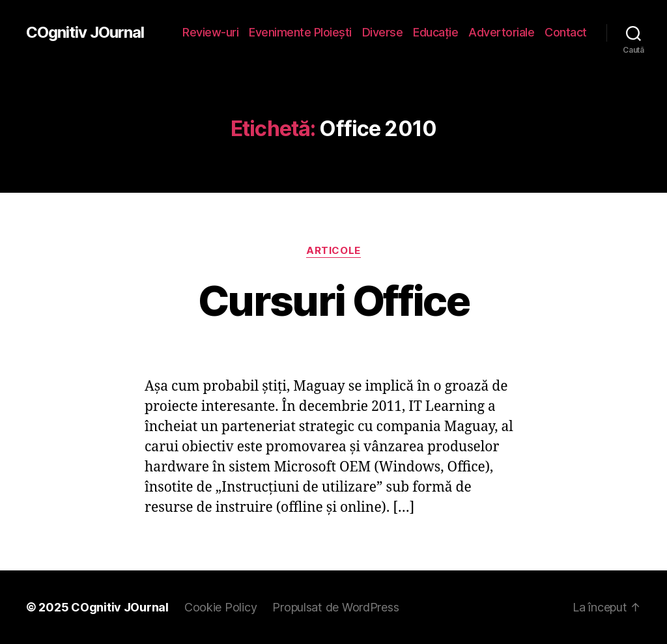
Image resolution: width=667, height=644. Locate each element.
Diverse (383, 32)
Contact (566, 32)
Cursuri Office (333, 301)
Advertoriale (501, 32)
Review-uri (210, 32)
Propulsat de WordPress (335, 607)
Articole (333, 251)
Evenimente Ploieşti (300, 32)
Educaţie (435, 32)
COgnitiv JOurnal (85, 33)
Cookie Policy (221, 607)
